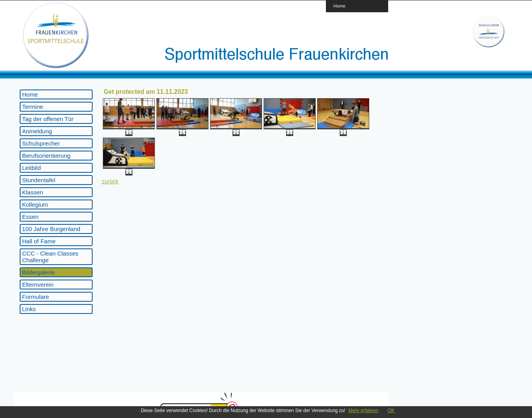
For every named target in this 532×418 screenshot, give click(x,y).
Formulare (35, 297)
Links (29, 309)
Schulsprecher (41, 143)
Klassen (33, 192)
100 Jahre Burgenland (51, 229)
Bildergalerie (38, 272)
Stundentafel (39, 180)
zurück (110, 181)
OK (391, 411)
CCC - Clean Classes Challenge (50, 257)
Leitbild (32, 168)
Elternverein (38, 285)
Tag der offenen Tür (48, 119)
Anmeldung (37, 131)
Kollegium (35, 204)
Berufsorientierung (46, 156)
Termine (33, 107)
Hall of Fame (39, 241)
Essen (30, 217)
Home (339, 6)
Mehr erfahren (363, 411)
